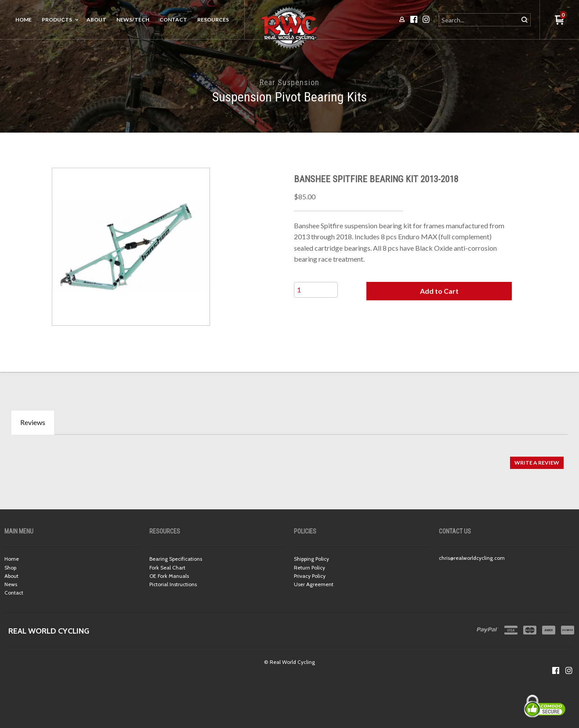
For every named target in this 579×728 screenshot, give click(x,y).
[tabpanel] (289, 458)
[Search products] (479, 20)
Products (57, 20)
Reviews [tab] (33, 422)
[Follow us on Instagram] (569, 670)
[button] (439, 291)
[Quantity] (316, 290)
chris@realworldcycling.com (472, 558)
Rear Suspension (289, 82)
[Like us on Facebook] (556, 670)
